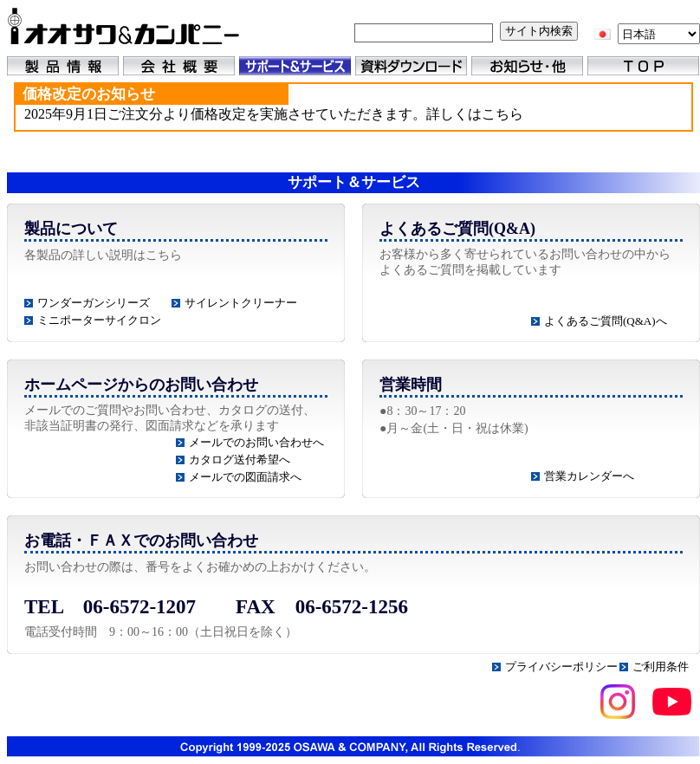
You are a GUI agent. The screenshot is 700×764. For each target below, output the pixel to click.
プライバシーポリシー (561, 667)
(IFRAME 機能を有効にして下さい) (353, 119)
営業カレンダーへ (589, 476)
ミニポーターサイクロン (99, 320)
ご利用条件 (661, 667)
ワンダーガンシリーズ (94, 303)
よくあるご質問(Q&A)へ (606, 321)
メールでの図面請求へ (245, 477)
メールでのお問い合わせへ (256, 442)
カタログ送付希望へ (240, 460)
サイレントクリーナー (241, 303)
